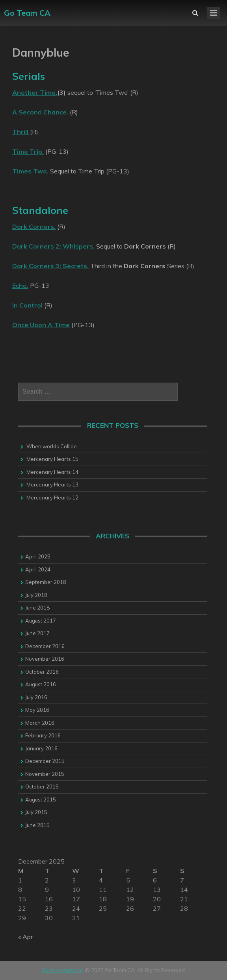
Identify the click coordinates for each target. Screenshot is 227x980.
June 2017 (37, 633)
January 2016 (41, 748)
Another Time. (35, 92)
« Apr (25, 937)
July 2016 (36, 697)
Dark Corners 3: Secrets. (50, 266)
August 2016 (41, 684)
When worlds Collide (52, 446)
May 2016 (37, 710)
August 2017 (41, 621)
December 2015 (45, 761)
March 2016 (40, 723)
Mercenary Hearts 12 (52, 497)
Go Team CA (27, 13)
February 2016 (43, 735)
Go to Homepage (62, 970)
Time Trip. (28, 151)
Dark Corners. (34, 227)
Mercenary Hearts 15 (52, 459)
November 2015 (45, 774)
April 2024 (38, 569)
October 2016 (42, 672)
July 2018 (36, 595)
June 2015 (37, 825)
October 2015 (42, 787)
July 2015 (36, 812)
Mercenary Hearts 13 (52, 484)
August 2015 (41, 799)
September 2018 (46, 582)
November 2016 (45, 659)
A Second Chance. (40, 112)
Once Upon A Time (41, 325)
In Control (27, 305)
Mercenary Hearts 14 (52, 472)
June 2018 (37, 608)
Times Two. (30, 171)
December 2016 (45, 646)
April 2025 (38, 556)
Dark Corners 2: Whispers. (53, 246)
